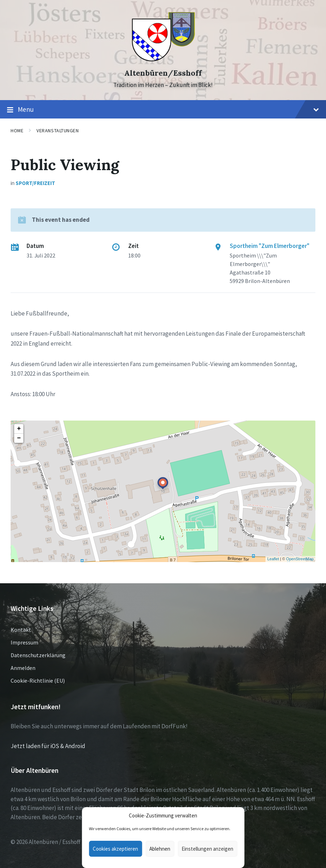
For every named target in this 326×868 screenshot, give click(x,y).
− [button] (19, 438)
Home (17, 131)
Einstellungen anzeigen (207, 849)
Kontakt (21, 630)
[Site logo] (163, 60)
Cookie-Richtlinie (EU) (38, 681)
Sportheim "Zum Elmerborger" (270, 246)
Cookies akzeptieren (115, 849)
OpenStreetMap (300, 559)
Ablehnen (160, 849)
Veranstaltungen (58, 131)
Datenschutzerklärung (38, 655)
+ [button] (19, 429)
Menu (163, 110)
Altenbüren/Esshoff (163, 73)
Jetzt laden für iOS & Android (48, 746)
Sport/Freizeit (35, 183)
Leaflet (273, 559)
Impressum (24, 642)
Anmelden (23, 668)
